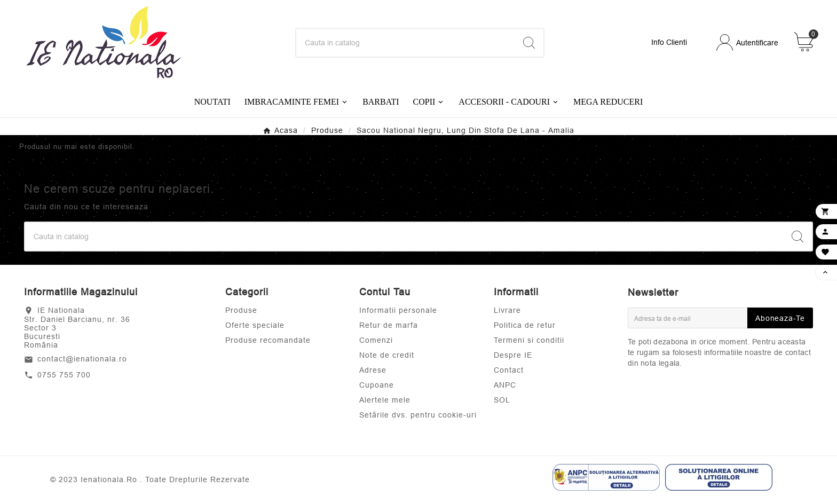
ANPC (505, 385)
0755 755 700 (64, 375)
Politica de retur (525, 325)
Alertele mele (385, 400)
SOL (502, 400)
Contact (509, 370)
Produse (241, 310)
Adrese (373, 370)
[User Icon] (747, 42)
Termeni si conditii (529, 340)
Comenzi (376, 340)
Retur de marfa (389, 325)
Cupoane (377, 385)
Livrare (507, 310)
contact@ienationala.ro (82, 359)
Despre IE (513, 355)
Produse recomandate (268, 340)
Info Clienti (669, 42)
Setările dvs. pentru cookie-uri (418, 415)
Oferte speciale (255, 325)
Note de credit (387, 355)
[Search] (406, 43)
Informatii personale (398, 310)
